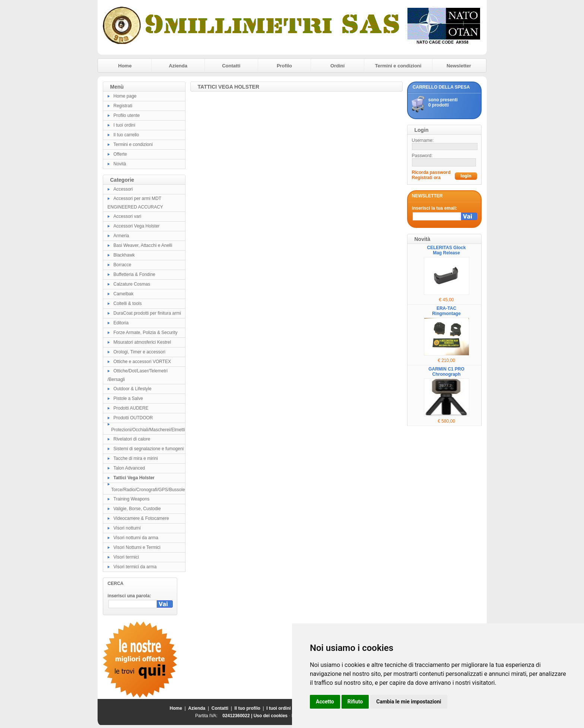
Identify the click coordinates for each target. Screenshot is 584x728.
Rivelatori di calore (132, 439)
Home (125, 66)
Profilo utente (127, 115)
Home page (125, 96)
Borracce (123, 265)
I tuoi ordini (125, 125)
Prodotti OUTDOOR (133, 418)
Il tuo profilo (247, 708)
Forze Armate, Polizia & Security (146, 333)
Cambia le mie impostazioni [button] (409, 702)
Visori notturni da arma (136, 538)
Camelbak (124, 294)
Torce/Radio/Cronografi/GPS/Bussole (148, 490)
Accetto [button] (325, 702)
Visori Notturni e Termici (137, 547)
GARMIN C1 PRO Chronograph (446, 372)
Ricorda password (431, 172)
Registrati (123, 106)
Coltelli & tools (128, 303)
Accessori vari (128, 216)
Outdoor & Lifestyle (133, 389)
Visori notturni (127, 528)
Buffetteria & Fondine (135, 274)
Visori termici (126, 557)
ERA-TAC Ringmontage (446, 311)
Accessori (123, 189)
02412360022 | (238, 716)
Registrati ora (426, 178)
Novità (120, 164)
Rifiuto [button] (355, 702)
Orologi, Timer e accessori (139, 352)
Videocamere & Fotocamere (141, 518)
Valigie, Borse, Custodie (137, 509)
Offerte (120, 154)
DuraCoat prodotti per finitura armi (147, 313)
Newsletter (459, 66)
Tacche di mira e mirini (136, 458)
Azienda (178, 66)
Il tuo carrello (126, 135)
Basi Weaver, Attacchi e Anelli (143, 245)
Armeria (121, 236)
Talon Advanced (129, 468)
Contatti (231, 66)
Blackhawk (124, 255)
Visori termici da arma (135, 567)
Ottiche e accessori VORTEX (142, 362)
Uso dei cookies (271, 716)
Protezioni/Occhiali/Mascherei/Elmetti (148, 430)
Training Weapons (132, 499)
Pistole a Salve (128, 398)
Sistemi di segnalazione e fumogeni (149, 449)
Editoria (121, 323)
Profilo (284, 66)
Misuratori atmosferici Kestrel (142, 342)
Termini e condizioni (398, 66)
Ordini (337, 66)
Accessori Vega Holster (137, 226)
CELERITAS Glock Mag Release (447, 250)
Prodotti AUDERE (131, 408)
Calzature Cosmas (132, 284)
